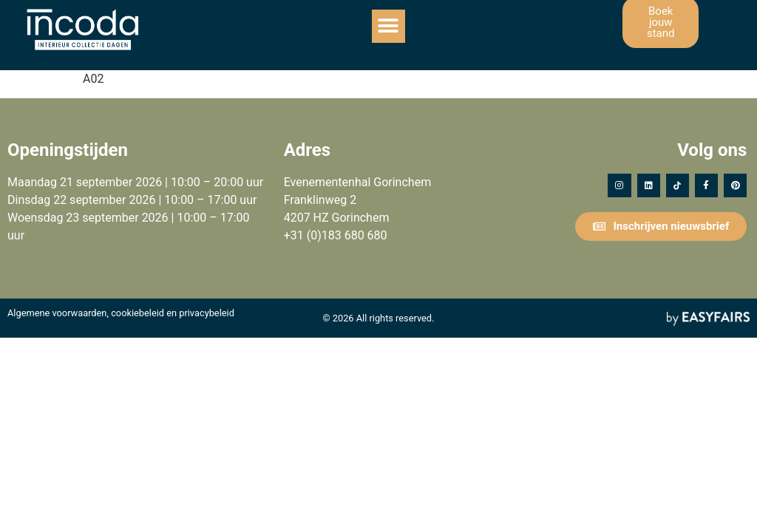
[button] (388, 26)
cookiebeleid (138, 313)
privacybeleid (207, 313)
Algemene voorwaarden (57, 313)
